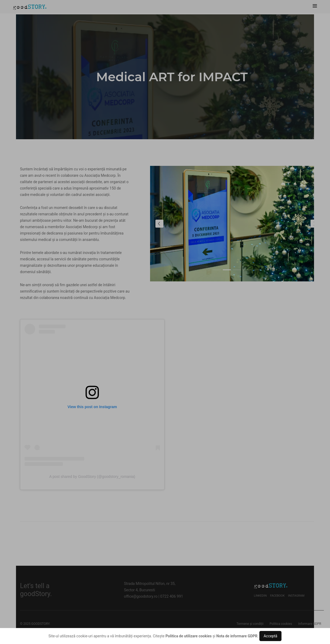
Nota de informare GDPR (237, 636)
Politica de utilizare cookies (189, 636)
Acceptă (270, 636)
